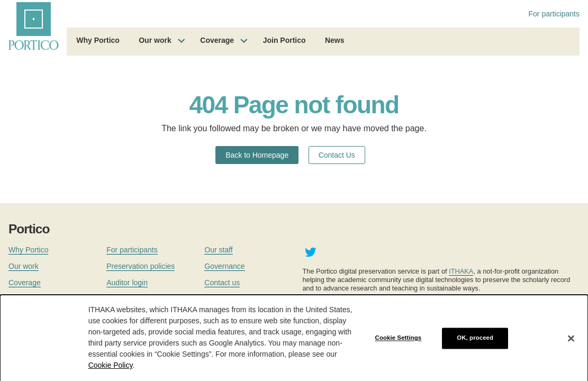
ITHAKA (461, 271)
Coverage (217, 40)
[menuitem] (98, 42)
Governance (224, 266)
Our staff (218, 250)
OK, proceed (475, 341)
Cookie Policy (111, 369)
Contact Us (337, 155)
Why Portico (98, 40)
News (335, 40)
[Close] (571, 342)
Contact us (222, 283)
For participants (554, 14)
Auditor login (127, 283)
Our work (155, 40)
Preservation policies (141, 266)
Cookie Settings (399, 341)
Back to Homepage (257, 155)
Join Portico (284, 40)
